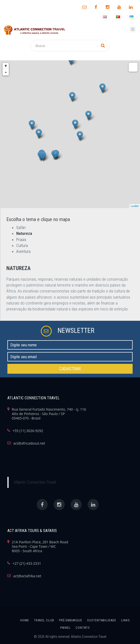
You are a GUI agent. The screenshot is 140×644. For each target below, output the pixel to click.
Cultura (22, 245)
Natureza (24, 233)
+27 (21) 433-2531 (27, 563)
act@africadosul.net (29, 443)
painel (65, 628)
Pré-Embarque (71, 620)
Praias (21, 240)
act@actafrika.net (27, 576)
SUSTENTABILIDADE (102, 620)
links (125, 620)
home (25, 620)
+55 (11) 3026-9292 (28, 431)
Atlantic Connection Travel (35, 482)
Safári (21, 227)
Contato (83, 628)
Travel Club (44, 620)
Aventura (23, 251)
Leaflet (135, 206)
